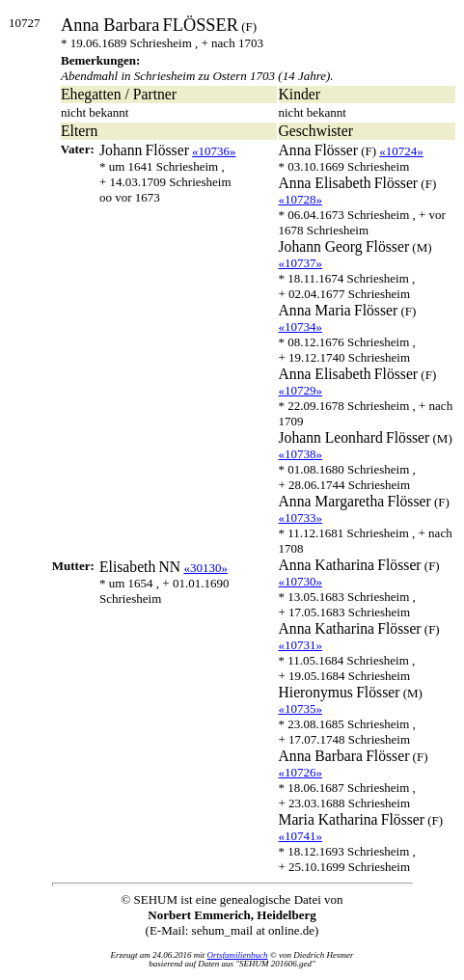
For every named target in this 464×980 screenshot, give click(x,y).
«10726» (301, 772)
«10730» (301, 581)
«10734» (301, 327)
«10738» (301, 454)
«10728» (301, 199)
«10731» (301, 645)
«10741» (301, 836)
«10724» (401, 151)
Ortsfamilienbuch (238, 955)
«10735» (301, 708)
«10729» (301, 390)
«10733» (301, 517)
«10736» (214, 151)
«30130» (205, 568)
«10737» (301, 263)
